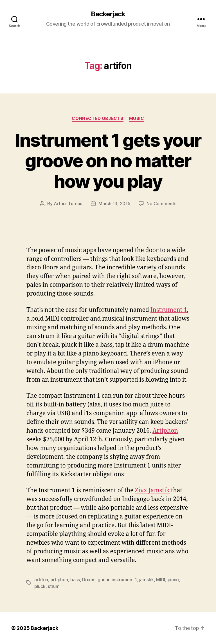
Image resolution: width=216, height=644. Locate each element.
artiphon (59, 580)
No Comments (161, 204)
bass (75, 580)
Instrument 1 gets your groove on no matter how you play (108, 161)
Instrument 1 (169, 310)
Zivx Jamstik (152, 490)
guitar (103, 580)
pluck (40, 586)
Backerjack (108, 14)
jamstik (147, 580)
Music (137, 118)
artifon (41, 580)
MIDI (161, 580)
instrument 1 (124, 580)
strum (54, 586)
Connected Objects (97, 118)
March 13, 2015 (114, 204)
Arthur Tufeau (68, 204)
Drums (89, 580)
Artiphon (165, 431)
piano (173, 580)
